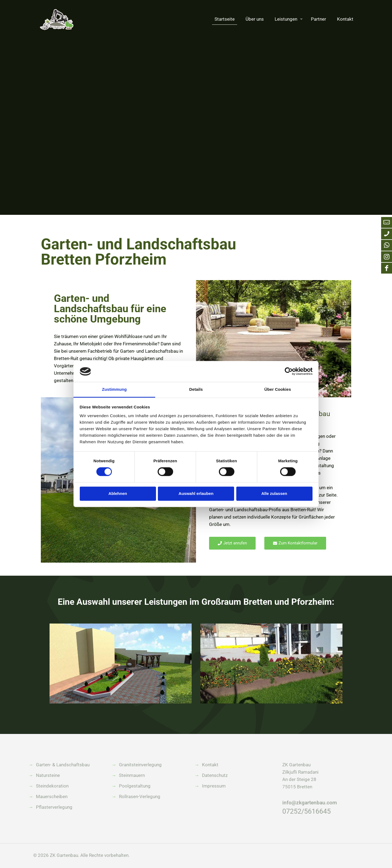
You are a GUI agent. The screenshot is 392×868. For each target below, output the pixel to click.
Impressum (214, 786)
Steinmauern (132, 775)
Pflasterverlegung (54, 807)
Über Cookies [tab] (278, 389)
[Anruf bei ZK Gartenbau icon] (387, 234)
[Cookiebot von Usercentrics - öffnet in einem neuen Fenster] (289, 371)
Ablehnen (118, 493)
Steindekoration (52, 786)
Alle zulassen (274, 493)
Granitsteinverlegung (140, 765)
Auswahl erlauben (196, 493)
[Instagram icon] (387, 257)
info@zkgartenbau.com (310, 803)
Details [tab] (196, 389)
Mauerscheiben (52, 796)
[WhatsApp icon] (387, 245)
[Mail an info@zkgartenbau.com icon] (387, 222)
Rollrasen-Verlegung (140, 796)
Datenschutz (215, 775)
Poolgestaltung (135, 786)
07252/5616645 (307, 811)
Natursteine (48, 775)
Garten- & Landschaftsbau (63, 765)
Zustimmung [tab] (114, 389)
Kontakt (210, 765)
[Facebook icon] (387, 268)
